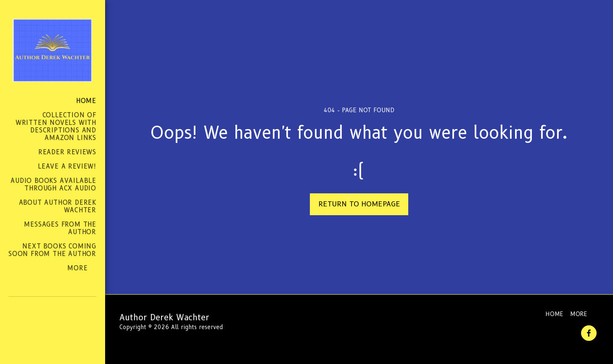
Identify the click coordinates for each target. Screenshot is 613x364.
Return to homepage (359, 204)
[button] (38, 334)
